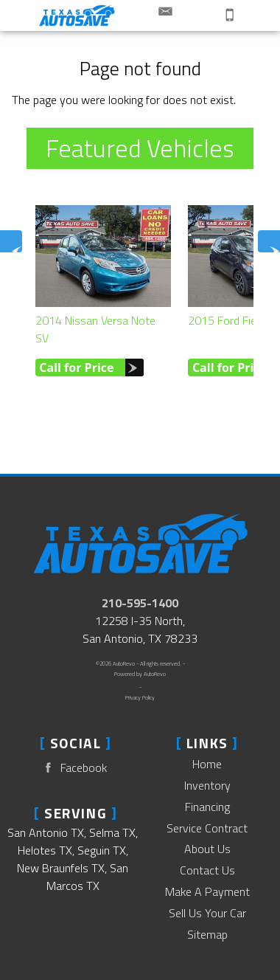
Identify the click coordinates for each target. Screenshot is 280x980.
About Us (207, 849)
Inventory (207, 785)
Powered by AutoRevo (140, 674)
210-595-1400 (140, 603)
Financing (207, 807)
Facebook (73, 768)
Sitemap (207, 934)
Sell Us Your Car (207, 913)
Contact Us (207, 870)
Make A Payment (207, 891)
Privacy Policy (140, 697)
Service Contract (207, 828)
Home (207, 764)
